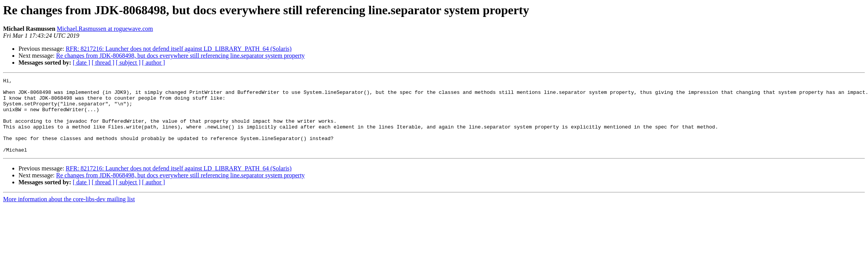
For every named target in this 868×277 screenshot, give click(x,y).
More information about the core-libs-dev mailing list (69, 214)
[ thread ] (103, 63)
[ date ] (81, 63)
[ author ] (154, 63)
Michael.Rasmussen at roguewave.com (105, 29)
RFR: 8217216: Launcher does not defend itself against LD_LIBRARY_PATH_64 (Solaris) (179, 49)
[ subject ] (128, 63)
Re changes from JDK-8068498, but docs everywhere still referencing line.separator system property (181, 56)
